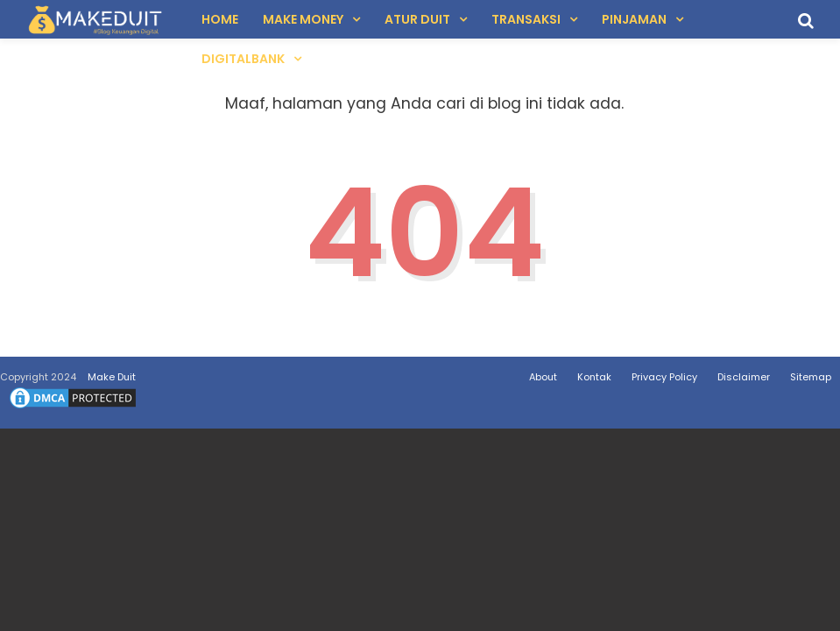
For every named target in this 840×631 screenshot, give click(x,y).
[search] (806, 21)
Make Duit (112, 377)
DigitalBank (243, 59)
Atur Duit (417, 19)
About (543, 377)
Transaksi (526, 19)
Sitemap (811, 377)
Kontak (594, 377)
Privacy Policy (664, 377)
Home (220, 19)
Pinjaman (634, 19)
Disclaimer (744, 377)
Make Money (303, 19)
